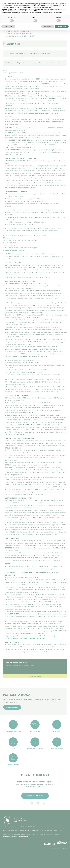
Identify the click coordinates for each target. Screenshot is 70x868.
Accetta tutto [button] (62, 26)
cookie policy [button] (47, 7)
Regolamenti (24, 837)
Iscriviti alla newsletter (35, 796)
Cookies (36, 834)
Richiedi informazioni (35, 676)
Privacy (29, 834)
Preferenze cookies (53, 834)
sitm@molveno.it (13, 248)
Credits (42, 834)
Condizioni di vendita (10, 837)
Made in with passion (59, 848)
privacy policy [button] (8, 6)
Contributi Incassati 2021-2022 (14, 834)
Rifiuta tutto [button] (48, 26)
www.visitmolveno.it (30, 81)
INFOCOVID (29, 34)
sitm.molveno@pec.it (31, 248)
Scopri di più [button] (8, 26)
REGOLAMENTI (26, 31)
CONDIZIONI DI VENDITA (27, 36)
